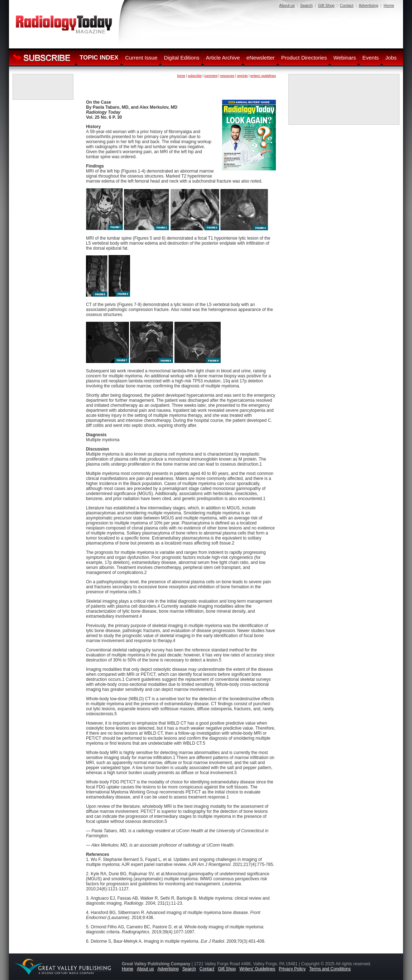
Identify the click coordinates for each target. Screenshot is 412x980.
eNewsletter (261, 58)
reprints (242, 76)
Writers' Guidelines (257, 969)
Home (389, 5)
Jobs (391, 58)
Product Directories (304, 58)
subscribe (195, 76)
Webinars (344, 58)
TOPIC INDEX (99, 58)
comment (211, 76)
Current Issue (141, 58)
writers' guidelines (263, 76)
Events (370, 58)
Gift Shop (326, 5)
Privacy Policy (292, 969)
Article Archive (223, 58)
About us (287, 5)
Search (306, 5)
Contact (347, 5)
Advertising (368, 5)
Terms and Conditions (330, 969)
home (181, 76)
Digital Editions (181, 58)
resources (227, 76)
